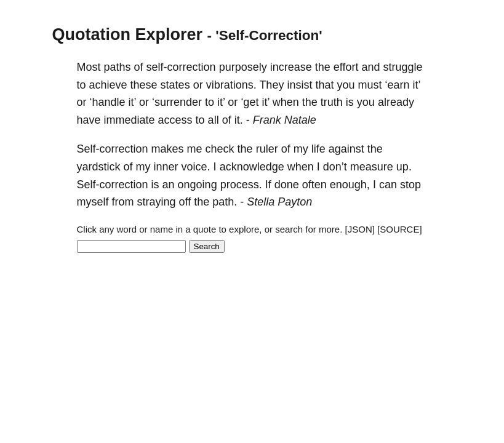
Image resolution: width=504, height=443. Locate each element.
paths (118, 67)
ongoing (198, 185)
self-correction (181, 67)
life (318, 149)
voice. (196, 167)
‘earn (397, 85)
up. (404, 167)
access (175, 120)
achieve (108, 85)
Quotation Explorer (128, 34)
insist (299, 85)
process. (241, 185)
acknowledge (252, 167)
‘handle (108, 102)
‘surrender (177, 102)
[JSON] (360, 229)
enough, (350, 185)
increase (291, 67)
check (220, 149)
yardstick (99, 167)
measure (372, 167)
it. (239, 120)
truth (332, 102)
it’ (417, 85)
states (175, 85)
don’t (335, 167)
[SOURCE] (400, 229)
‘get (250, 102)
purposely (243, 67)
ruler (267, 149)
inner (166, 167)
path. (225, 202)
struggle (403, 67)
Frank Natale (285, 120)
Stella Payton (279, 202)
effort (346, 67)
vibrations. (231, 85)
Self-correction (113, 149)
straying (157, 202)
